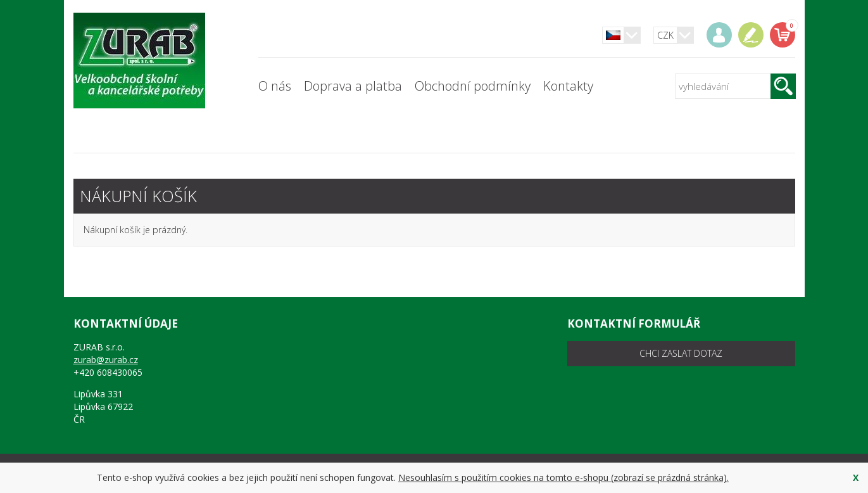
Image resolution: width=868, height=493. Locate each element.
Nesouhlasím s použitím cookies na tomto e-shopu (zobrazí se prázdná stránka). (563, 477)
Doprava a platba (353, 86)
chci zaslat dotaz (681, 353)
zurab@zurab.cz (106, 360)
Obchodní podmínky (473, 86)
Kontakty (568, 86)
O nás (275, 86)
